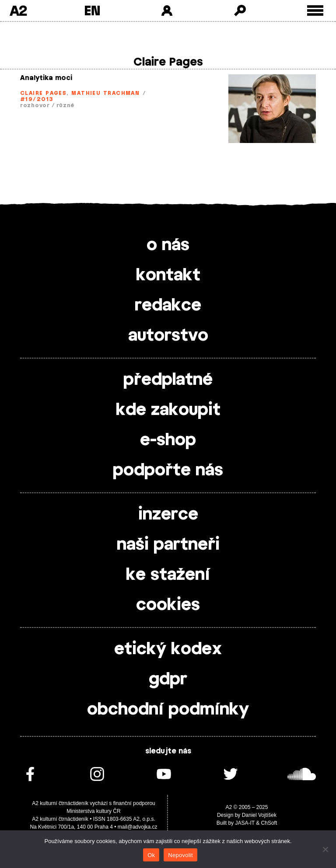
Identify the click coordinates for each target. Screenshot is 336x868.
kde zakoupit (168, 410)
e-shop (168, 440)
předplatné (168, 380)
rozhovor (35, 105)
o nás (168, 245)
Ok (151, 855)
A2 (18, 10)
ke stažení (168, 575)
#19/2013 (37, 99)
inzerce (168, 515)
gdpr (168, 680)
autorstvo (168, 336)
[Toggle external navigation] (315, 11)
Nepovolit (180, 855)
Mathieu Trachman (105, 93)
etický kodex (168, 649)
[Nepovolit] (325, 849)
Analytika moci (46, 78)
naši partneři (168, 545)
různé (65, 105)
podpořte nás (168, 471)
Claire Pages (43, 93)
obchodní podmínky (168, 710)
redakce (168, 306)
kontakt (168, 275)
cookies (168, 605)
